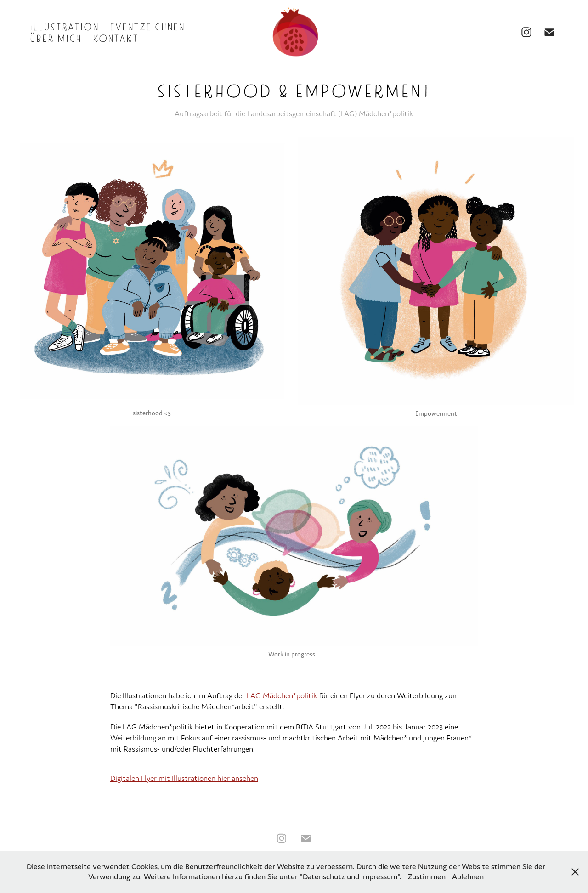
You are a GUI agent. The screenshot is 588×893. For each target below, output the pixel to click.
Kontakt (115, 37)
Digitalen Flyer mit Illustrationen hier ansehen (184, 778)
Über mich (55, 37)
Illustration (64, 26)
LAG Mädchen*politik (282, 695)
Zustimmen (427, 876)
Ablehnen (468, 876)
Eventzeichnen (147, 26)
